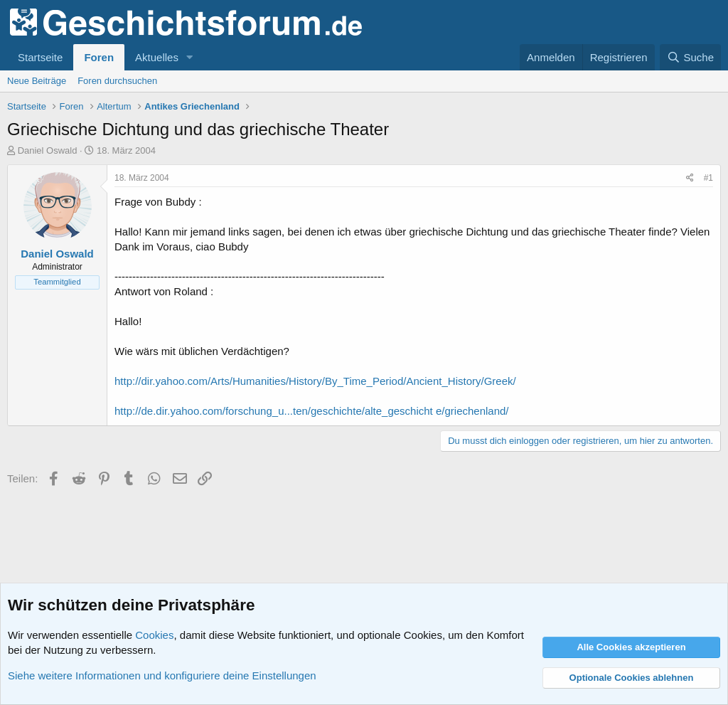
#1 (708, 178)
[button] (190, 57)
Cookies (154, 635)
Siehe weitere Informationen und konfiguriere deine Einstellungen (162, 675)
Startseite (40, 57)
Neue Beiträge (37, 81)
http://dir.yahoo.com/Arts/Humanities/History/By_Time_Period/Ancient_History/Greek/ (315, 381)
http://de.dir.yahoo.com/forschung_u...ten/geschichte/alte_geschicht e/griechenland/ (312, 411)
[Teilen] (690, 178)
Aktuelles (157, 57)
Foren (99, 57)
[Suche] (690, 57)
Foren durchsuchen (117, 81)
